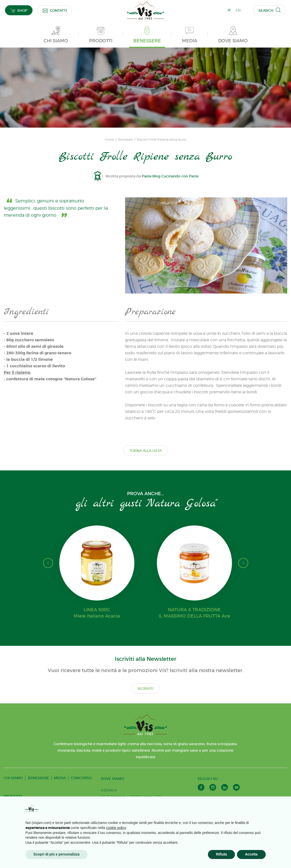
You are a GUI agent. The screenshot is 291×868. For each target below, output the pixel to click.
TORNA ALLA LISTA (146, 451)
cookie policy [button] (116, 828)
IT (229, 10)
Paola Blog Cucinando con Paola (170, 176)
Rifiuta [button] (221, 854)
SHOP (19, 10)
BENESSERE (38, 778)
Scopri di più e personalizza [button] (57, 854)
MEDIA (60, 778)
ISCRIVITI (145, 689)
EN (238, 10)
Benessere (125, 140)
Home (109, 140)
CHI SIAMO (13, 778)
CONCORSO (81, 778)
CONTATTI (55, 10)
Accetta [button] (251, 854)
